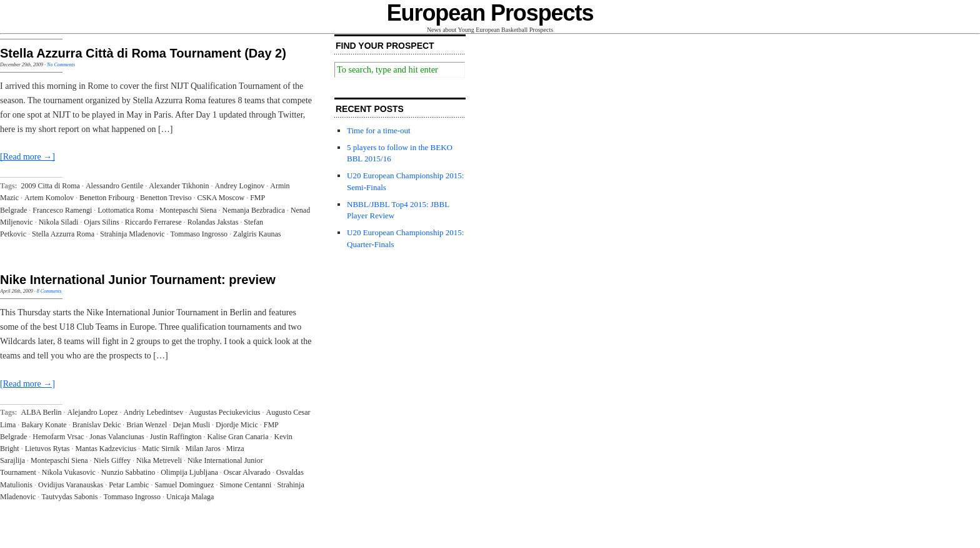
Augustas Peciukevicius (224, 412)
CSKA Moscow (221, 198)
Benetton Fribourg (107, 198)
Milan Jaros (203, 449)
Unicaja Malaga (190, 497)
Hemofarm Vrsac (58, 437)
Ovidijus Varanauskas (71, 485)
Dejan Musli (191, 425)
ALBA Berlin (42, 412)
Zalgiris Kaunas (257, 234)
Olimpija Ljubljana (189, 472)
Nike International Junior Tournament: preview (138, 280)
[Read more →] (27, 157)
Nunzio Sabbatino (128, 472)
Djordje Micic (237, 425)
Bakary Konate (44, 425)
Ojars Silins (101, 222)
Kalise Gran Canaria (238, 437)
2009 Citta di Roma (51, 186)
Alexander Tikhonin (179, 186)
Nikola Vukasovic (69, 472)
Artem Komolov (49, 198)
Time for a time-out (379, 130)
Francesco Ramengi (62, 210)
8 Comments (49, 291)
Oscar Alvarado (247, 472)
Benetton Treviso (166, 198)
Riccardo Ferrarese (153, 222)
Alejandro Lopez (93, 412)
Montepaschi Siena (188, 210)
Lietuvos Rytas (47, 449)
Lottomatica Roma (126, 210)
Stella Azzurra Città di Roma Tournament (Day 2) (143, 53)
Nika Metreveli (159, 460)
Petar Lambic (129, 485)
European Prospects (490, 13)
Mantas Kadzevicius (106, 449)
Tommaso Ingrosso (199, 234)
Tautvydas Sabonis (69, 497)
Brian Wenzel (147, 425)
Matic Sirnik (161, 449)
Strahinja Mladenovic (132, 234)
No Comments (61, 65)
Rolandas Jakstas (213, 222)
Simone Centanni (245, 485)
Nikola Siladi (59, 222)
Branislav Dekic (97, 425)
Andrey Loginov (240, 186)
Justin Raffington (176, 437)
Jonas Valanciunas (117, 437)
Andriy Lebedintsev (154, 412)
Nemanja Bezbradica (254, 210)
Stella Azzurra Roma (63, 234)
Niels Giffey (112, 460)
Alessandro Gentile (114, 186)
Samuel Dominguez (184, 485)
